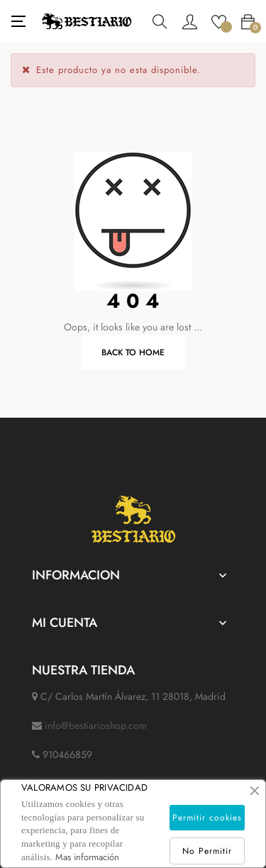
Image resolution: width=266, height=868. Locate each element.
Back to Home (133, 352)
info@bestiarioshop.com (96, 725)
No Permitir (207, 851)
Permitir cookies (207, 818)
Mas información (87, 857)
